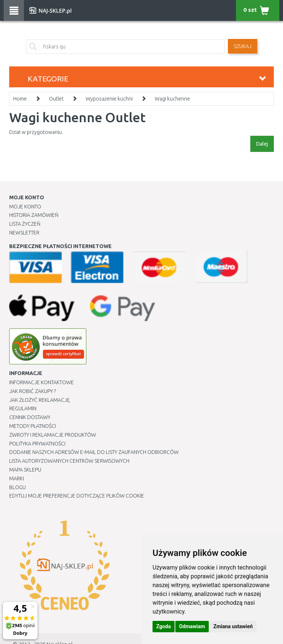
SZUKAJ (243, 46)
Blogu (17, 487)
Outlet (56, 99)
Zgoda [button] (164, 626)
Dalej (262, 144)
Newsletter (24, 233)
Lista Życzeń (25, 224)
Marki (17, 479)
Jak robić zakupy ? (33, 391)
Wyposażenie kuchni (109, 99)
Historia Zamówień (34, 215)
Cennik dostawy (30, 417)
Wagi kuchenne (172, 99)
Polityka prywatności (37, 444)
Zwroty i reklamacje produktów (53, 435)
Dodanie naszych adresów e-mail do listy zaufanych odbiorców (94, 452)
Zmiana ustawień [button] (233, 626)
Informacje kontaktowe (42, 382)
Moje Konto (25, 207)
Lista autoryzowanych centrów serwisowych (69, 461)
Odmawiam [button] (192, 626)
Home (20, 99)
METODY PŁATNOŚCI (33, 426)
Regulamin (23, 408)
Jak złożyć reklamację (40, 400)
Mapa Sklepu (25, 470)
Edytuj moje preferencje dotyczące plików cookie (77, 496)
